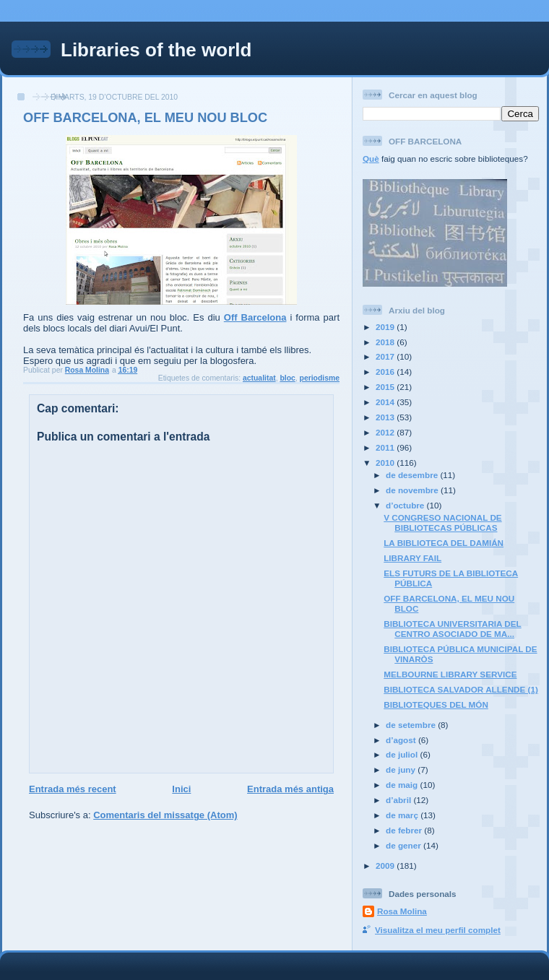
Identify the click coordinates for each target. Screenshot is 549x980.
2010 (386, 463)
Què (371, 159)
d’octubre (406, 505)
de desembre (413, 475)
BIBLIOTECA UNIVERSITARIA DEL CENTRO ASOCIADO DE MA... (452, 629)
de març (403, 815)
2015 (386, 387)
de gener (405, 845)
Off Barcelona (255, 317)
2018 (386, 342)
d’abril (399, 800)
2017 (386, 356)
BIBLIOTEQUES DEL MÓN (436, 704)
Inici (181, 789)
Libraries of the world (156, 50)
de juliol (403, 754)
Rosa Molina (402, 911)
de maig (403, 785)
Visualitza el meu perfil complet (438, 930)
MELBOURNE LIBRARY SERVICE (450, 674)
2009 (386, 866)
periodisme (320, 378)
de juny (402, 769)
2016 (386, 372)
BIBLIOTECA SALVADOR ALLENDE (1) (461, 689)
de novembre (413, 490)
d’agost (402, 740)
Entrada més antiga (290, 789)
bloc (287, 378)
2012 (386, 432)
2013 (386, 417)
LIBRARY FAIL (412, 558)
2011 (386, 447)
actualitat (259, 378)
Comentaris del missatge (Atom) (165, 815)
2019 (386, 327)
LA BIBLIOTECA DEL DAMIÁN (444, 543)
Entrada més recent (73, 789)
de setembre (412, 725)
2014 (386, 402)
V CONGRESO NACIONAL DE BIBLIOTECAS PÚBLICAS (442, 522)
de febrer (405, 830)
